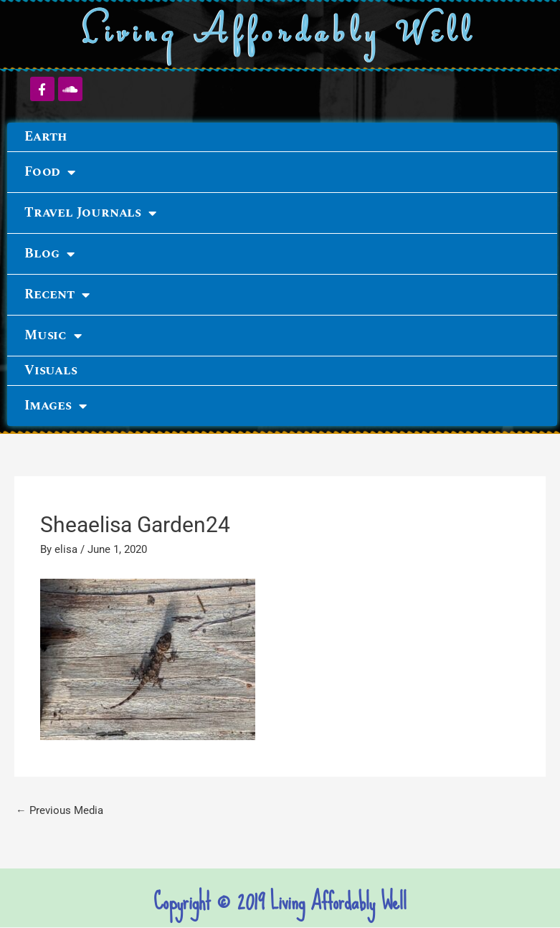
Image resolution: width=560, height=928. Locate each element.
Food (50, 172)
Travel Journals (90, 213)
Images (56, 406)
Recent (57, 295)
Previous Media (60, 810)
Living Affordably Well (280, 35)
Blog (49, 254)
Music (53, 336)
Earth (46, 137)
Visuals (51, 370)
